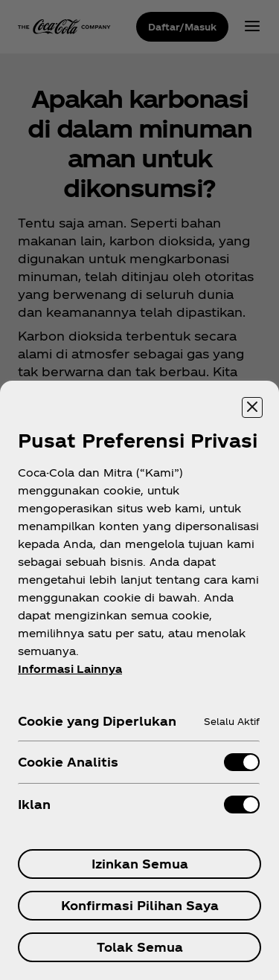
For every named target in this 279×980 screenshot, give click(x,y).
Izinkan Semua (140, 864)
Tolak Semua (140, 947)
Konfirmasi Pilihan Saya (140, 905)
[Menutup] (252, 407)
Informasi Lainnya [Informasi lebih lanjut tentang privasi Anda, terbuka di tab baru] (70, 669)
